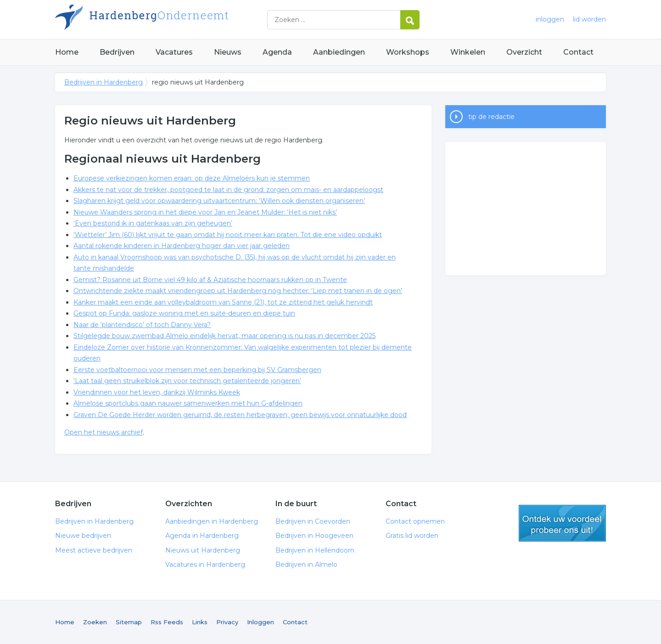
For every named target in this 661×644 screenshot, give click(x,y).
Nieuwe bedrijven (83, 536)
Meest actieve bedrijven (94, 550)
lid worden (589, 19)
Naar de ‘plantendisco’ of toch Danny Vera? (142, 325)
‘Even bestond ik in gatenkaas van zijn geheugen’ (153, 223)
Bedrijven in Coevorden (313, 521)
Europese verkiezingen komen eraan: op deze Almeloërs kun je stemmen (192, 178)
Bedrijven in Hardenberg (170, 20)
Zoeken (95, 622)
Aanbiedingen (339, 52)
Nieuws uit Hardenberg (203, 550)
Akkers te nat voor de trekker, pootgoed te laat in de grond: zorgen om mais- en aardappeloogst (228, 190)
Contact (578, 52)
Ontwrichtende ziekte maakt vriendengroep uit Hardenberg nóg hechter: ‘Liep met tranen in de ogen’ (238, 291)
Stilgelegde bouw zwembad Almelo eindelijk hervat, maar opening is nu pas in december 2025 (224, 336)
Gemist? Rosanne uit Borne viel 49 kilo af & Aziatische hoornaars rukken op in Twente (210, 280)
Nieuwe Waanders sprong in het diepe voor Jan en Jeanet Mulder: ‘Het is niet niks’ (205, 212)
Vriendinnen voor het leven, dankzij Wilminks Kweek (157, 392)
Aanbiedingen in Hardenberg (212, 521)
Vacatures (174, 52)
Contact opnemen (415, 521)
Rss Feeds (167, 622)
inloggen (550, 19)
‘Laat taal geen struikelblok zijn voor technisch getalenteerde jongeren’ (187, 381)
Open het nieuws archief (104, 432)
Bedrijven (117, 52)
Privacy (227, 622)
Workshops (408, 52)
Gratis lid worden (412, 536)
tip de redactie (491, 117)
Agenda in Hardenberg (202, 536)
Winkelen (468, 52)
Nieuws (228, 52)
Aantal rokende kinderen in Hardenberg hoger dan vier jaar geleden (182, 246)
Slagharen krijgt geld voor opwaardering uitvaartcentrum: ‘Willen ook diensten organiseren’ (219, 201)
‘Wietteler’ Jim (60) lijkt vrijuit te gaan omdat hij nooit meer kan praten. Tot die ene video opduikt (228, 235)
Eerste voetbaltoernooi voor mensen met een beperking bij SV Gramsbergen (197, 370)
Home (67, 52)
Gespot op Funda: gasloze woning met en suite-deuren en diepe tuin (184, 313)
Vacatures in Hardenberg (205, 565)
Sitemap (129, 622)
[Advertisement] (526, 209)
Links (200, 622)
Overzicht (524, 52)
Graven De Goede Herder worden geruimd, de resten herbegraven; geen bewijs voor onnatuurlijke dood (240, 415)
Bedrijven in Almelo (306, 565)
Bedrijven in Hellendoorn (315, 550)
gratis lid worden (562, 523)
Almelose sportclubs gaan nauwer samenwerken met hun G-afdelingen (188, 403)
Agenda (277, 52)
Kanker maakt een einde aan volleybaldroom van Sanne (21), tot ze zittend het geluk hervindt (223, 302)
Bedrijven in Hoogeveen (314, 536)
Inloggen (260, 622)
